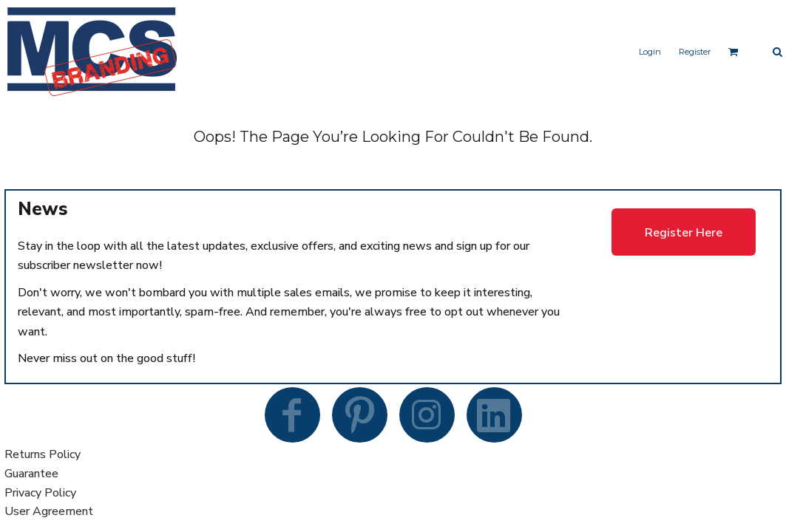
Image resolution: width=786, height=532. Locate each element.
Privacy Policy (40, 493)
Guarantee (31, 474)
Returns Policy (43, 454)
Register (695, 52)
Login (650, 52)
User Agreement (49, 511)
